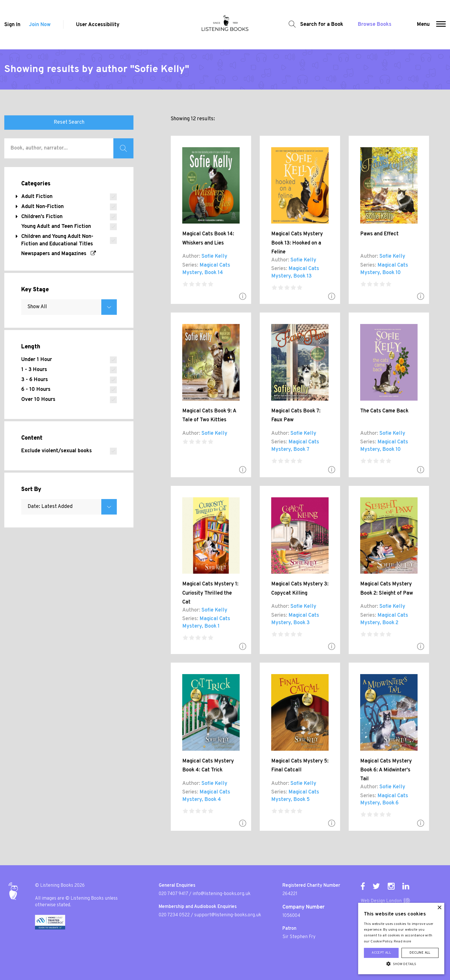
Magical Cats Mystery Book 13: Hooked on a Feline (297, 243)
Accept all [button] (381, 953)
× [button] (439, 908)
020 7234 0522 (174, 915)
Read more (403, 942)
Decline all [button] (420, 953)
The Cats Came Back (384, 411)
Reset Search (69, 122)
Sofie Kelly (214, 256)
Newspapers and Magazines (59, 254)
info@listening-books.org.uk (222, 894)
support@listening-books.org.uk (228, 915)
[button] (441, 25)
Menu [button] (423, 25)
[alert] (401, 939)
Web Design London (381, 901)
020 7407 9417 (173, 894)
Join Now (40, 25)
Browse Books (375, 25)
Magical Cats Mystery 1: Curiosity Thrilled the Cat (210, 593)
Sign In (12, 25)
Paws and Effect (379, 234)
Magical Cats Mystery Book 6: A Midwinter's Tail (386, 770)
